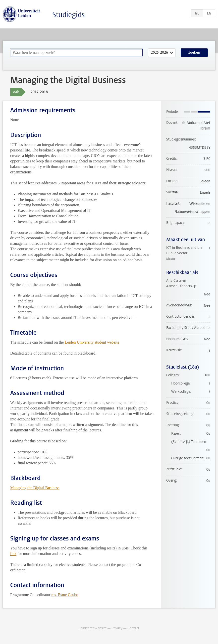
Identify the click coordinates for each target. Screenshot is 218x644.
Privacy (117, 628)
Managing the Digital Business (35, 488)
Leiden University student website (92, 342)
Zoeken (194, 53)
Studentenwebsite (93, 628)
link (13, 554)
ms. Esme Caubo (65, 595)
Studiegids (69, 15)
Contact (133, 628)
